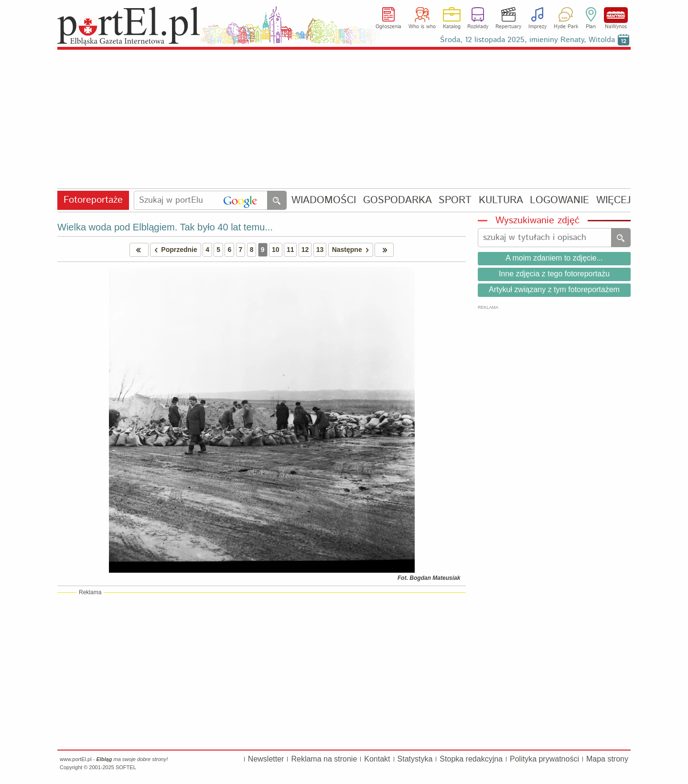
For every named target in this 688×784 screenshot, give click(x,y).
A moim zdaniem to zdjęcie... (554, 258)
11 (290, 250)
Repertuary (508, 27)
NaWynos (616, 15)
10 (276, 250)
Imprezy (537, 27)
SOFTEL (126, 767)
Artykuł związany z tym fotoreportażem (554, 289)
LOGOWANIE (559, 201)
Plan (591, 27)
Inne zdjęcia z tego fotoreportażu (554, 274)
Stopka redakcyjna (471, 759)
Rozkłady (478, 27)
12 (305, 250)
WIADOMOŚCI (324, 201)
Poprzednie (174, 250)
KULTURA (501, 201)
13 (320, 250)
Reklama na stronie (324, 759)
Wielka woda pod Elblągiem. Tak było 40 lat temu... (165, 227)
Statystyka (415, 759)
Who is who (422, 27)
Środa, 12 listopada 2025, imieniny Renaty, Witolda (527, 40)
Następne (352, 250)
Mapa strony (607, 759)
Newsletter (266, 759)
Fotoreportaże (93, 200)
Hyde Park (566, 27)
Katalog (452, 27)
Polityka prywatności (544, 759)
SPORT (455, 201)
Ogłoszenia (388, 27)
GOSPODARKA (398, 201)
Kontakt (377, 759)
